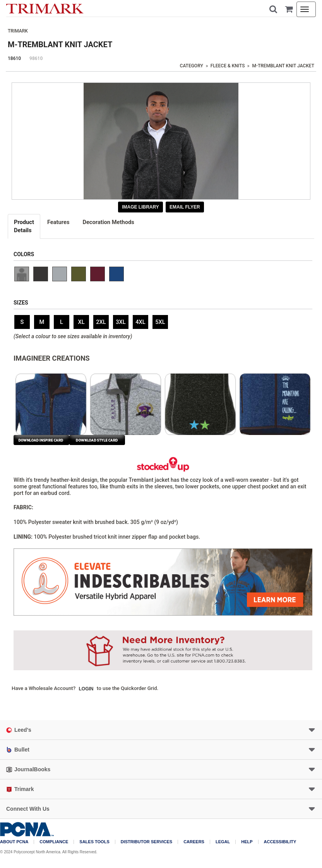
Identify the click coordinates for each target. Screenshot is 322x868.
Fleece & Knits (228, 66)
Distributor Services (146, 842)
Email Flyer (185, 207)
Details (24, 226)
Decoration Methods (108, 222)
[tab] (24, 226)
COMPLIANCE (54, 842)
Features (58, 222)
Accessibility (280, 842)
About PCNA (14, 842)
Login (86, 689)
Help (247, 842)
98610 (36, 58)
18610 (14, 58)
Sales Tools (94, 842)
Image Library (140, 207)
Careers (194, 842)
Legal (223, 842)
